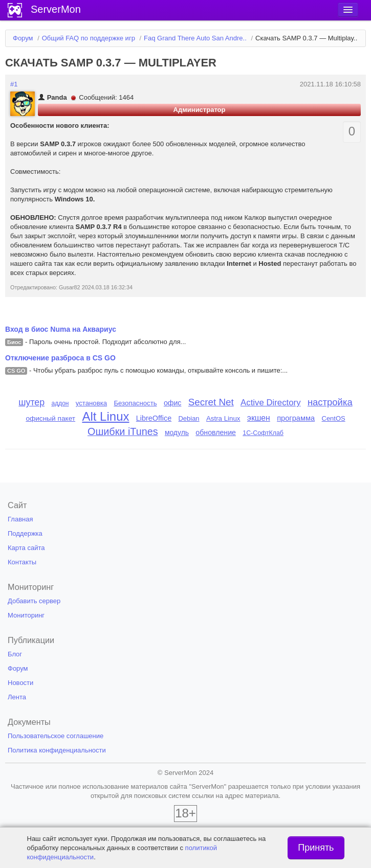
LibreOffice (154, 418)
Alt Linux (105, 416)
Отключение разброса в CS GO (60, 358)
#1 (14, 84)
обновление (216, 432)
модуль (177, 432)
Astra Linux (223, 418)
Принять (316, 848)
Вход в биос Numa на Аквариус (61, 329)
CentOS (334, 418)
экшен (259, 418)
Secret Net (211, 402)
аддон (60, 403)
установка (91, 403)
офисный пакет (50, 418)
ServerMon (56, 9)
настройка (330, 402)
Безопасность (135, 403)
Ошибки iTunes (123, 431)
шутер (31, 402)
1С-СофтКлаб (263, 433)
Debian (189, 418)
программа (296, 418)
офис (173, 403)
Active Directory (271, 403)
